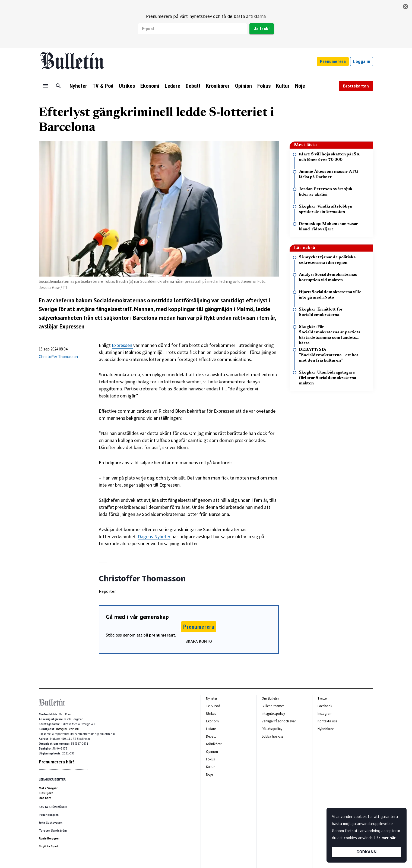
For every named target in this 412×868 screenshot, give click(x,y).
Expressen (123, 345)
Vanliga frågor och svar (279, 721)
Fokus (264, 86)
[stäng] (405, 7)
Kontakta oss (327, 721)
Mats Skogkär (48, 788)
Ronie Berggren (49, 838)
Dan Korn (45, 798)
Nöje (300, 86)
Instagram (325, 714)
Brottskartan (356, 86)
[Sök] (58, 86)
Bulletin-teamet (273, 706)
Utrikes (127, 86)
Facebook (325, 706)
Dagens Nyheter (154, 536)
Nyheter (78, 86)
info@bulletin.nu (67, 729)
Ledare (172, 86)
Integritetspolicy (273, 714)
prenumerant (162, 635)
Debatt (193, 86)
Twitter (323, 698)
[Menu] (45, 86)
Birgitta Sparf (49, 846)
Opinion (243, 86)
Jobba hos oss (272, 736)
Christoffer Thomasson (58, 357)
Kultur (283, 86)
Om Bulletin (270, 698)
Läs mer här (385, 838)
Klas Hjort (46, 793)
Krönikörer (218, 86)
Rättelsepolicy (272, 729)
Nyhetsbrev (326, 729)
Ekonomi (150, 86)
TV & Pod (103, 86)
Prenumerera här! (56, 762)
